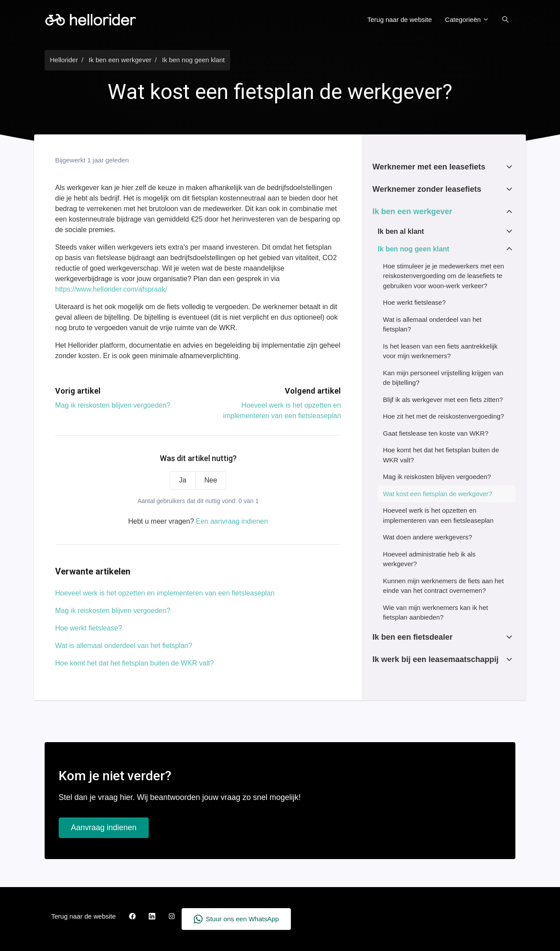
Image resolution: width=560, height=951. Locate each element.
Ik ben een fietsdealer (412, 637)
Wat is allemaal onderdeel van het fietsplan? (124, 646)
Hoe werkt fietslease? (89, 628)
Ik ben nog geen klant (193, 60)
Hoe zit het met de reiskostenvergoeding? (443, 416)
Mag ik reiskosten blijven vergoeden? (113, 405)
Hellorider (64, 60)
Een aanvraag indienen (232, 521)
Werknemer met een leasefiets (429, 167)
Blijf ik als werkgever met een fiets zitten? (443, 400)
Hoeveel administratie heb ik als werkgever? (429, 559)
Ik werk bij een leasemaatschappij (435, 659)
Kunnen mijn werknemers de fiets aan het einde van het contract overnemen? (443, 586)
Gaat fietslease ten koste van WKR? (436, 433)
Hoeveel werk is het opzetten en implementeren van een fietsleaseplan (165, 593)
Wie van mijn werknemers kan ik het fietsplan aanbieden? (435, 613)
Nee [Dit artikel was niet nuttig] (211, 480)
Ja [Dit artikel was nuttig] (183, 480)
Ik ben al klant (401, 231)
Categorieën (467, 19)
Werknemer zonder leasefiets (427, 189)
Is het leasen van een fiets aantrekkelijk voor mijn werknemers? (440, 351)
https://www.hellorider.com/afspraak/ (111, 289)
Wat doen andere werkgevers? (427, 537)
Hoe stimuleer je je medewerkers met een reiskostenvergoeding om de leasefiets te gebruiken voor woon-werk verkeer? (443, 276)
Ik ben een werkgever (120, 60)
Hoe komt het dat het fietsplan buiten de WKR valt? (135, 663)
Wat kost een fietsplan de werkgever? (437, 494)
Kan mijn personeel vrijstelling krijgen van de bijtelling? (443, 378)
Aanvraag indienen (104, 828)
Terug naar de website (400, 19)
